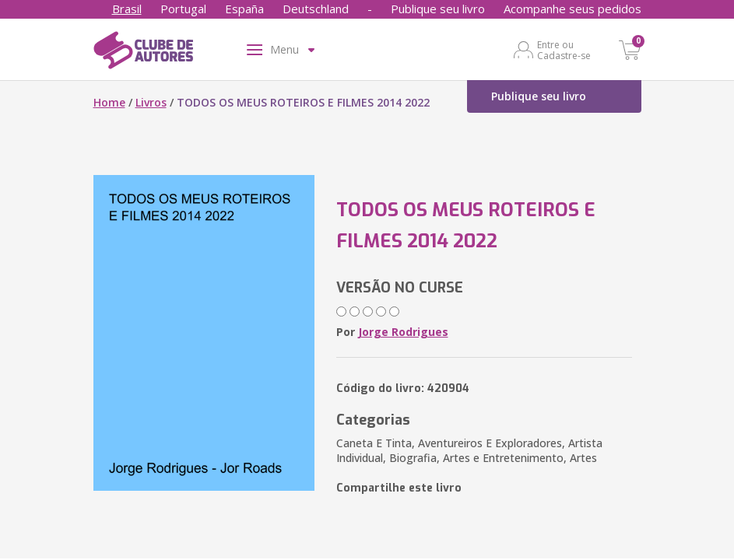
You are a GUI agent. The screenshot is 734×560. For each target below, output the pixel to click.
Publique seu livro (438, 9)
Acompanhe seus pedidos (572, 9)
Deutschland (316, 9)
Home (109, 102)
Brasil (127, 9)
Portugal (183, 9)
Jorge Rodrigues (403, 332)
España (244, 9)
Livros (151, 102)
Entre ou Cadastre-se (564, 50)
